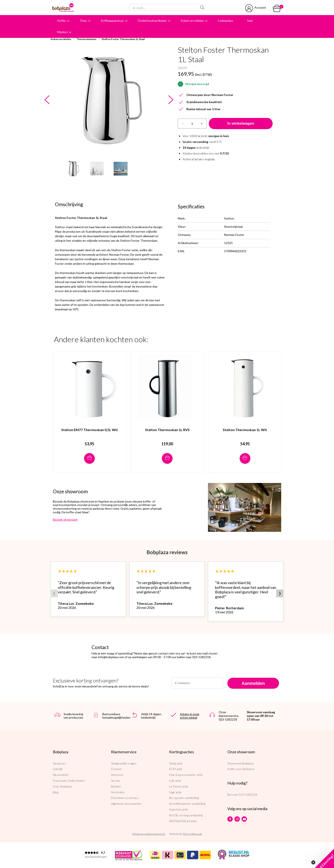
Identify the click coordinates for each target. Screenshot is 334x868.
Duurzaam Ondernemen (69, 781)
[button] (324, 858)
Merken (62, 32)
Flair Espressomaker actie (186, 775)
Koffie (62, 21)
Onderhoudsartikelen (152, 21)
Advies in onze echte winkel (190, 716)
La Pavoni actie (179, 786)
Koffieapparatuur (112, 21)
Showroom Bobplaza (241, 763)
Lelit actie (175, 781)
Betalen (116, 786)
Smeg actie (176, 763)
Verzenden (118, 792)
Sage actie (175, 792)
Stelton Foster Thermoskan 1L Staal (123, 39)
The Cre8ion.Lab (192, 834)
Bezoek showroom (65, 519)
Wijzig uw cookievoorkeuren (149, 834)
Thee (83, 21)
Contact (116, 769)
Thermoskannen (86, 39)
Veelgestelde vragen (124, 763)
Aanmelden (253, 683)
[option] (109, 100)
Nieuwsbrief (61, 775)
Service (116, 781)
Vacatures (59, 763)
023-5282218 (248, 795)
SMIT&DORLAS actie (183, 821)
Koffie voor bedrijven (241, 769)
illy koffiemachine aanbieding (187, 804)
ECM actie (176, 769)
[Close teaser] (313, 862)
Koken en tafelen (192, 21)
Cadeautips (225, 21)
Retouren (117, 775)
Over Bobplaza (62, 786)
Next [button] (171, 100)
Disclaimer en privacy (125, 798)
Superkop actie (179, 809)
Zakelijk (58, 769)
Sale (250, 21)
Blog (56, 792)
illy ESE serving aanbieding (186, 815)
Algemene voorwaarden (126, 804)
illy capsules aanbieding (184, 798)
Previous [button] (47, 100)
